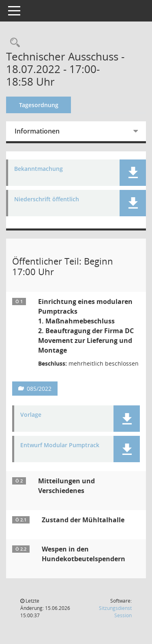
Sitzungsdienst (115, 612)
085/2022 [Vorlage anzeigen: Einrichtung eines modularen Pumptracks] (39, 389)
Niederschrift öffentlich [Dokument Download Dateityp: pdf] (47, 199)
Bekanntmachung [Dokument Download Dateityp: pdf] (39, 169)
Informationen (37, 131)
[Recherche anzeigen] (13, 43)
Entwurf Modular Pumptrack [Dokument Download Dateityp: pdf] (60, 445)
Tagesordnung (39, 105)
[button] (133, 173)
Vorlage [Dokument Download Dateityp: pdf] (31, 415)
